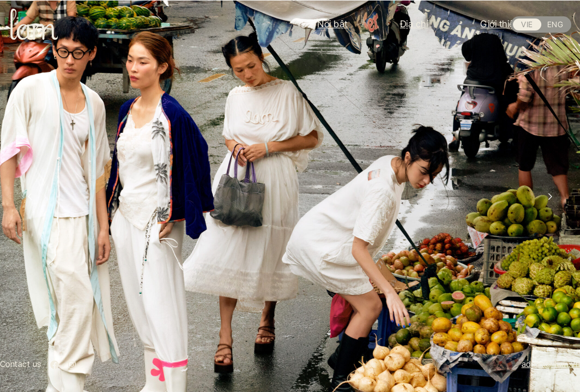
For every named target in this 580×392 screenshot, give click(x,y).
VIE (527, 24)
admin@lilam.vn (551, 364)
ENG (555, 24)
